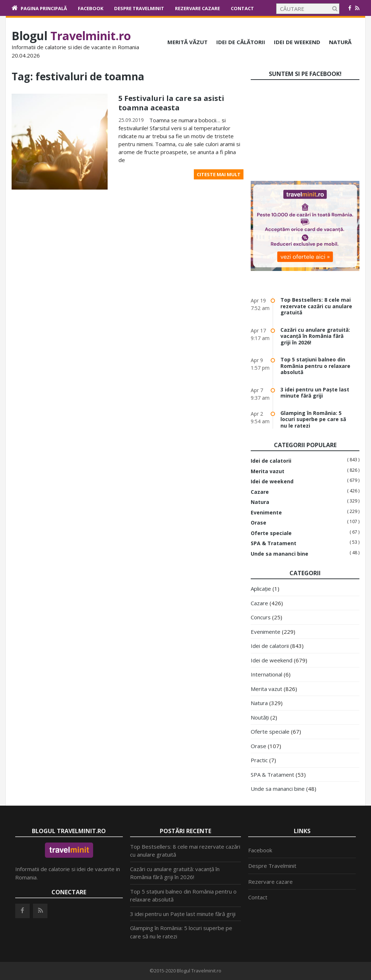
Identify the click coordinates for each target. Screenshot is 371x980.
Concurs (261, 617)
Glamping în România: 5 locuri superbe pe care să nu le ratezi (313, 419)
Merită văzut (187, 42)
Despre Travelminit (139, 8)
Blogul (71, 36)
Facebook (91, 8)
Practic (259, 760)
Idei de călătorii (241, 42)
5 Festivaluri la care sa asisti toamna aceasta (171, 103)
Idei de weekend (297, 42)
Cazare (260, 492)
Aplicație (261, 589)
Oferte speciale (271, 533)
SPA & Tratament (274, 543)
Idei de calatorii (271, 461)
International (266, 674)
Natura (260, 502)
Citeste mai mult (219, 174)
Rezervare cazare (197, 8)
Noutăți (260, 717)
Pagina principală (44, 8)
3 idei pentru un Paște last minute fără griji (315, 393)
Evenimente (266, 513)
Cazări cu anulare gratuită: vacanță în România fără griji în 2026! (315, 336)
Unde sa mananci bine (280, 554)
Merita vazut (268, 471)
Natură (340, 42)
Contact (242, 8)
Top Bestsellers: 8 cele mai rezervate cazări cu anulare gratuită (316, 306)
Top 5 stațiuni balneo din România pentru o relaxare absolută (315, 366)
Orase (259, 523)
